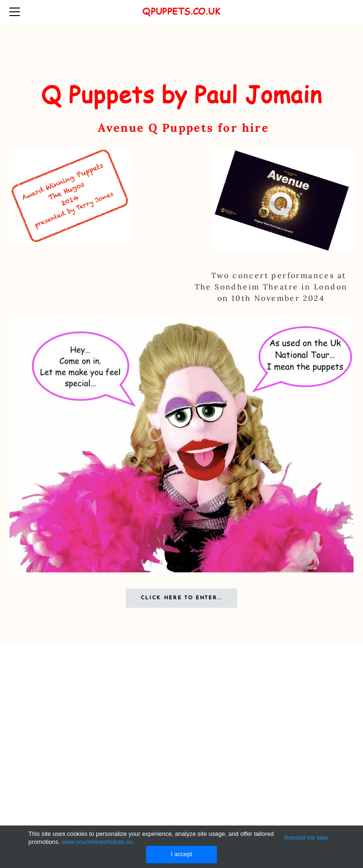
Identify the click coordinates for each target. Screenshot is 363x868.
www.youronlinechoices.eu (98, 842)
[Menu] (17, 12)
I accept (182, 854)
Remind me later (306, 838)
